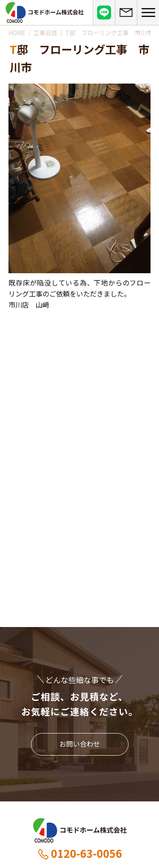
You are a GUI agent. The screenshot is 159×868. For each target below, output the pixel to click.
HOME (17, 33)
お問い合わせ (80, 744)
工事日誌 (45, 33)
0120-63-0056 (79, 853)
